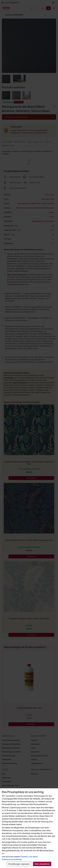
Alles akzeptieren (42, 864)
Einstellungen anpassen (19, 864)
